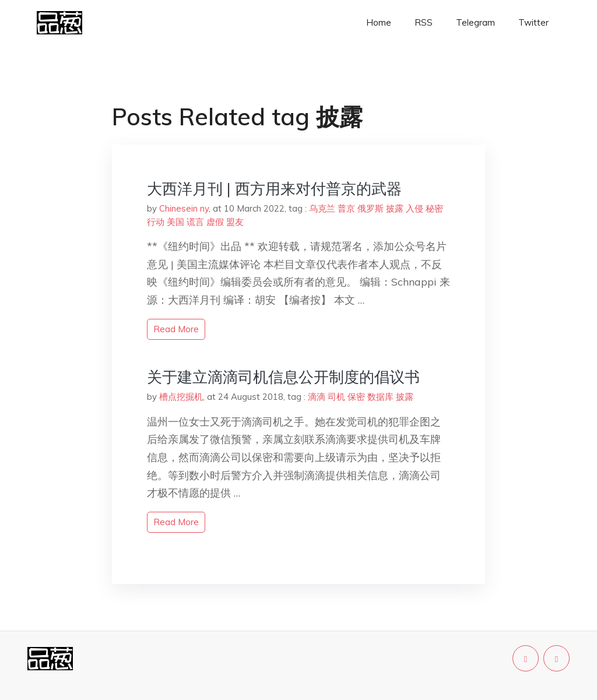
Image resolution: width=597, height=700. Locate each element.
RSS (424, 22)
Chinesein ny (184, 208)
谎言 (195, 222)
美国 (175, 222)
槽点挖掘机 (181, 397)
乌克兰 (322, 208)
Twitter (533, 22)
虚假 (215, 222)
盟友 (235, 222)
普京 (346, 208)
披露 (395, 208)
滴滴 (317, 397)
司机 (336, 397)
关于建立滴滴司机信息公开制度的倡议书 (283, 377)
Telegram (475, 22)
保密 (356, 397)
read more (176, 329)
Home (379, 22)
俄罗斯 (371, 208)
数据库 (380, 397)
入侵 (415, 208)
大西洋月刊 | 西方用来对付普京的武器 (274, 189)
